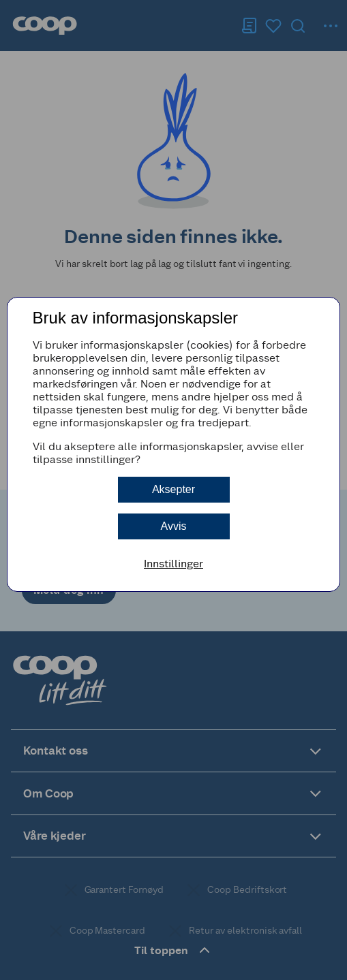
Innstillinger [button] (173, 564)
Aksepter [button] (173, 489)
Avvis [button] (174, 526)
